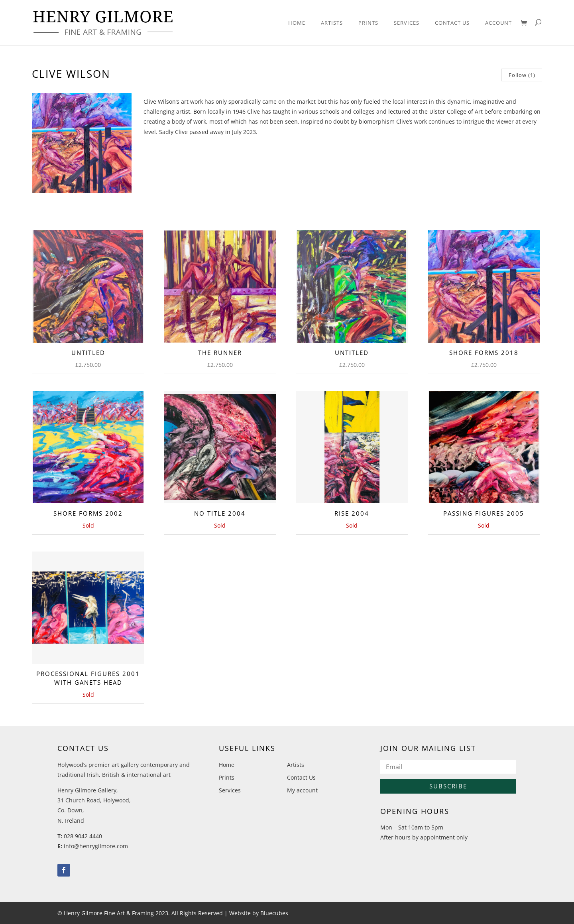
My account (302, 790)
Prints (368, 23)
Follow (522, 75)
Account (498, 23)
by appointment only (440, 837)
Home (297, 23)
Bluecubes (274, 913)
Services (407, 23)
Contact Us (452, 23)
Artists (332, 23)
